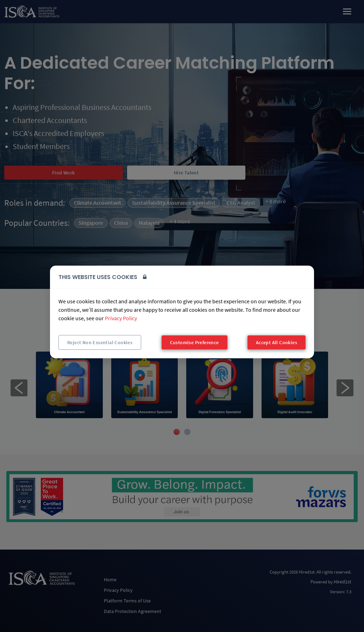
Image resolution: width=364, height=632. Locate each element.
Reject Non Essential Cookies (100, 342)
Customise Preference (194, 342)
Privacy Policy (121, 318)
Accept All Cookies (277, 342)
